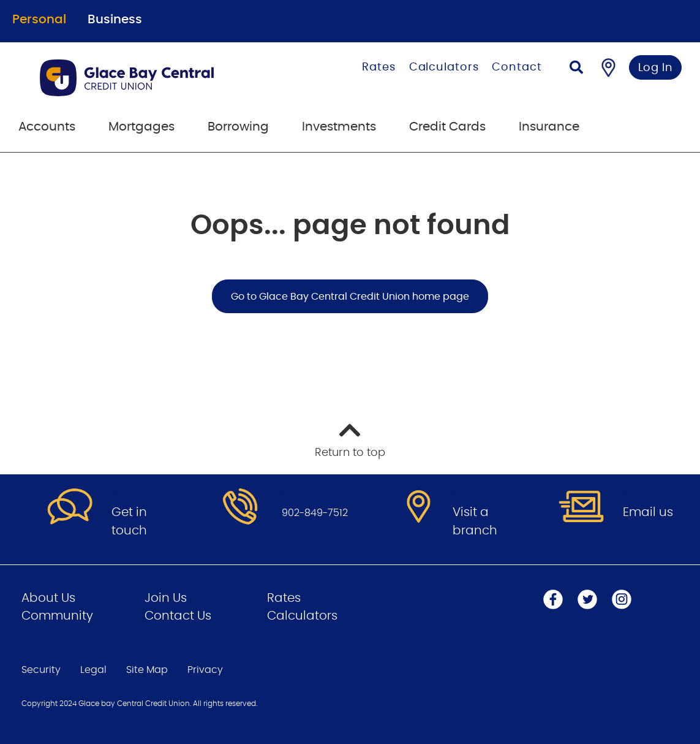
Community (57, 616)
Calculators (444, 67)
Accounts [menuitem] (47, 127)
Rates (379, 67)
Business (115, 20)
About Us (48, 598)
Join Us (166, 598)
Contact (517, 67)
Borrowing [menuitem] (238, 127)
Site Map (147, 670)
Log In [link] (656, 68)
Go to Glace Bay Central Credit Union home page (350, 297)
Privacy (205, 670)
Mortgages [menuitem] (141, 127)
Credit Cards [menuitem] (447, 127)
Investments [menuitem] (339, 127)
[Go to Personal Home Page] (156, 78)
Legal (93, 670)
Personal (39, 20)
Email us (648, 512)
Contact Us (178, 616)
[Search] (576, 69)
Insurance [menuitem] (549, 127)
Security (41, 670)
